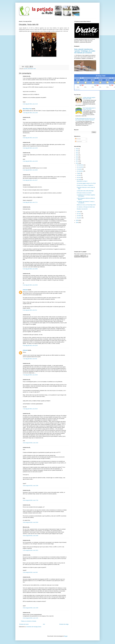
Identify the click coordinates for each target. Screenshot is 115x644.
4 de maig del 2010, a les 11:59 (30, 113)
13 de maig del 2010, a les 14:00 (30, 608)
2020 (77, 155)
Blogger (66, 636)
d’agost (79, 173)
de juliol (79, 175)
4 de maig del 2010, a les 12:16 (30, 138)
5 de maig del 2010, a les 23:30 (30, 285)
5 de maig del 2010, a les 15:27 (30, 180)
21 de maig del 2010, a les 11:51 (30, 618)
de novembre (80, 167)
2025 (77, 149)
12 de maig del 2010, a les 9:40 (30, 572)
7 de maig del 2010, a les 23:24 (30, 409)
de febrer (79, 216)
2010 (77, 163)
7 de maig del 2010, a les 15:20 (30, 375)
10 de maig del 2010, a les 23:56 (30, 536)
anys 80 (25, 69)
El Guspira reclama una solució (84, 193)
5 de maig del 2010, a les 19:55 (30, 269)
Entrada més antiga (64, 624)
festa (35, 69)
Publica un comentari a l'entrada (29, 621)
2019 (77, 157)
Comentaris (79, 142)
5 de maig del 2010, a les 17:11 (30, 202)
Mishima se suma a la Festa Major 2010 (86, 205)
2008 (77, 222)
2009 (77, 220)
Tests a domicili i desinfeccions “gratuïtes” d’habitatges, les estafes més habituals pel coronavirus (85, 51)
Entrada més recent (24, 624)
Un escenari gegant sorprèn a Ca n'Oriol (86, 183)
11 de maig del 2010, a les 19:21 (30, 550)
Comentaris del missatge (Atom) (34, 627)
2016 (77, 159)
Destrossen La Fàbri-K (82, 181)
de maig (79, 179)
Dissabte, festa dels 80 (82, 209)
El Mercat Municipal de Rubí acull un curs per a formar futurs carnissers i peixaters (85, 119)
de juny (79, 177)
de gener (79, 218)
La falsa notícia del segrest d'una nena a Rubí (89, 98)
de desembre (80, 165)
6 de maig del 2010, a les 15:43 (30, 346)
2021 (77, 153)
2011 (77, 161)
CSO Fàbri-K (30, 69)
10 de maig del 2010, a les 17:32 (30, 500)
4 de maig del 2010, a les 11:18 (30, 104)
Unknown (25, 290)
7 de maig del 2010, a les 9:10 (30, 359)
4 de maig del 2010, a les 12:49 (30, 161)
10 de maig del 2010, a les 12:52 (30, 443)
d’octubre (79, 169)
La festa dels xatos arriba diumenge (85, 191)
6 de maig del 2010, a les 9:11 (30, 310)
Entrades (78, 139)
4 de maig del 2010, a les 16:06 (30, 170)
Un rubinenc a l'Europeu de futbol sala (86, 207)
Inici (44, 624)
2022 (77, 151)
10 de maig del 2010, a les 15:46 (30, 486)
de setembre (80, 171)
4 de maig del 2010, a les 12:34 (30, 148)
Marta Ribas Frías (27, 109)
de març (79, 214)
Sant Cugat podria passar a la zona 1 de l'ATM (89, 109)
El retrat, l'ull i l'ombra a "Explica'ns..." (86, 185)
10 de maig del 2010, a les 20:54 (30, 522)
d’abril (79, 212)
